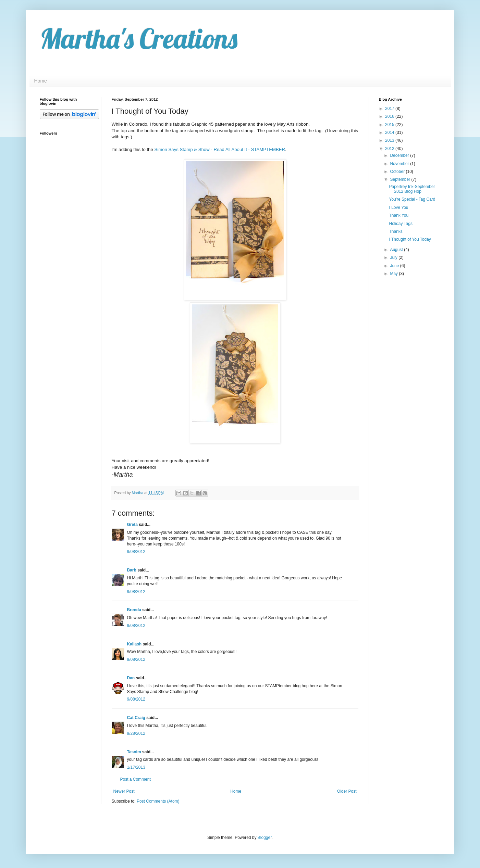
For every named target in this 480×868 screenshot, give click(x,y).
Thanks (396, 231)
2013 (390, 140)
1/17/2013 (136, 767)
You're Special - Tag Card (412, 199)
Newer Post (124, 791)
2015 (390, 125)
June (395, 266)
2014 (390, 133)
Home (41, 81)
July (394, 257)
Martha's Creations (139, 38)
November (400, 164)
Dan (131, 678)
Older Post (347, 791)
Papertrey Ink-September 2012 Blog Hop (412, 189)
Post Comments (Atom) (158, 801)
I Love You (398, 207)
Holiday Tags (401, 224)
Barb (132, 570)
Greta (132, 525)
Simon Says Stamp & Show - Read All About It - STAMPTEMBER (220, 149)
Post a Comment (136, 779)
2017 (390, 109)
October (398, 172)
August (397, 250)
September (401, 179)
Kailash (134, 644)
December (400, 155)
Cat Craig (136, 718)
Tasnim (134, 752)
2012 (390, 149)
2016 (390, 116)
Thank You (399, 215)
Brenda (134, 610)
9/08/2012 (136, 552)
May (394, 274)
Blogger (265, 838)
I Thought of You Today (410, 239)
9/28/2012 (136, 733)
